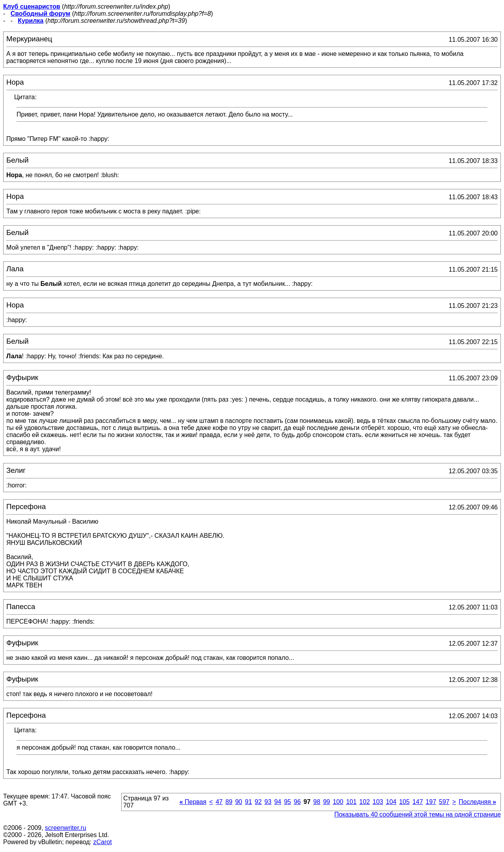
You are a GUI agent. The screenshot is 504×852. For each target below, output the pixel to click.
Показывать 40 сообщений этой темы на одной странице (418, 814)
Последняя (477, 802)
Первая (193, 802)
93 (268, 802)
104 (391, 802)
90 (239, 802)
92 (258, 802)
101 (351, 802)
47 (219, 802)
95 (287, 802)
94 (278, 802)
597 (444, 802)
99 (326, 802)
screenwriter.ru (66, 828)
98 (317, 802)
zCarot (103, 842)
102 (365, 802)
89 (229, 802)
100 (338, 802)
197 (431, 802)
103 (378, 802)
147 (418, 802)
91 (248, 802)
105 (405, 802)
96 (297, 802)
